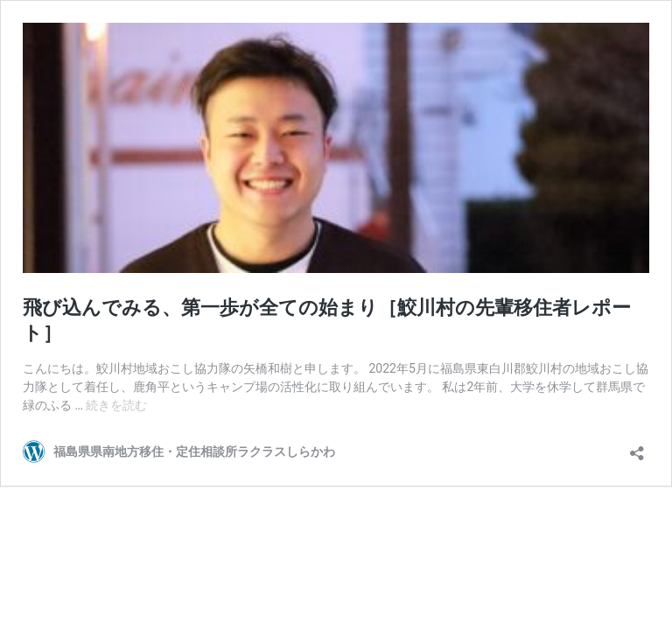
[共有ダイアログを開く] (637, 448)
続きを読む (116, 405)
